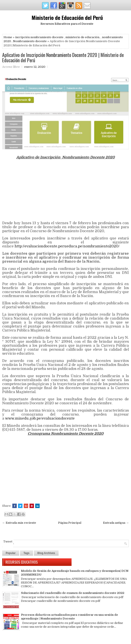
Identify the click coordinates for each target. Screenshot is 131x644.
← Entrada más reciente (19, 523)
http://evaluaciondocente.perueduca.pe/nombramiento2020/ (68, 246)
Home (8, 37)
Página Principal (70, 523)
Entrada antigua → (116, 523)
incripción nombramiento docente (39, 37)
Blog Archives (46, 553)
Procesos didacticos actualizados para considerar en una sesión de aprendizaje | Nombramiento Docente (69, 617)
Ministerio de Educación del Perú (67, 17)
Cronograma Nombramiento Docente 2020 (66, 434)
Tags (27, 553)
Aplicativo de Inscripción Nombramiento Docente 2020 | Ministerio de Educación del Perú (63, 57)
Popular (11, 553)
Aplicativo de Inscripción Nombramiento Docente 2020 (65, 157)
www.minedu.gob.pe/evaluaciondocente (40, 418)
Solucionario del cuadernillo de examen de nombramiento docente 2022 (73, 593)
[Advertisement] (65, 190)
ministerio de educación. (83, 37)
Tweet (8, 541)
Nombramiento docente (30, 41)
